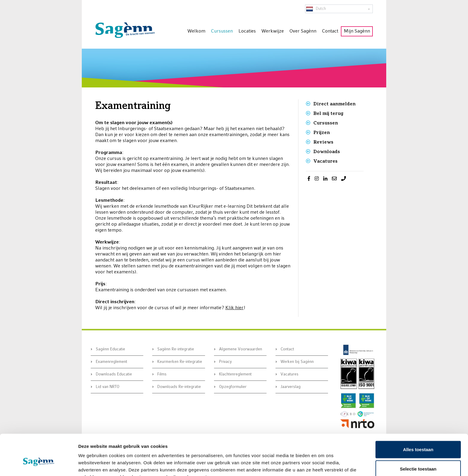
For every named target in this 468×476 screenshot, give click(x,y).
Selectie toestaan (418, 437)
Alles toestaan (418, 417)
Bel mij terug (328, 113)
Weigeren (418, 456)
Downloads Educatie (113, 374)
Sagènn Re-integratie (175, 349)
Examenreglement (111, 362)
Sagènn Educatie (110, 349)
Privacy (225, 362)
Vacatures (325, 161)
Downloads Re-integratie (178, 387)
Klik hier (234, 308)
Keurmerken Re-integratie (179, 362)
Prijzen (322, 132)
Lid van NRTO (107, 387)
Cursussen (326, 123)
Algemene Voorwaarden (240, 349)
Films (161, 374)
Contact (287, 349)
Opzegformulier (232, 387)
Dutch (316, 9)
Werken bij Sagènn (297, 362)
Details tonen (322, 464)
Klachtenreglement (235, 374)
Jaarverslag (290, 387)
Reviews (323, 142)
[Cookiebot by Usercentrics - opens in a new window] (39, 464)
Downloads (327, 151)
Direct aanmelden (334, 104)
